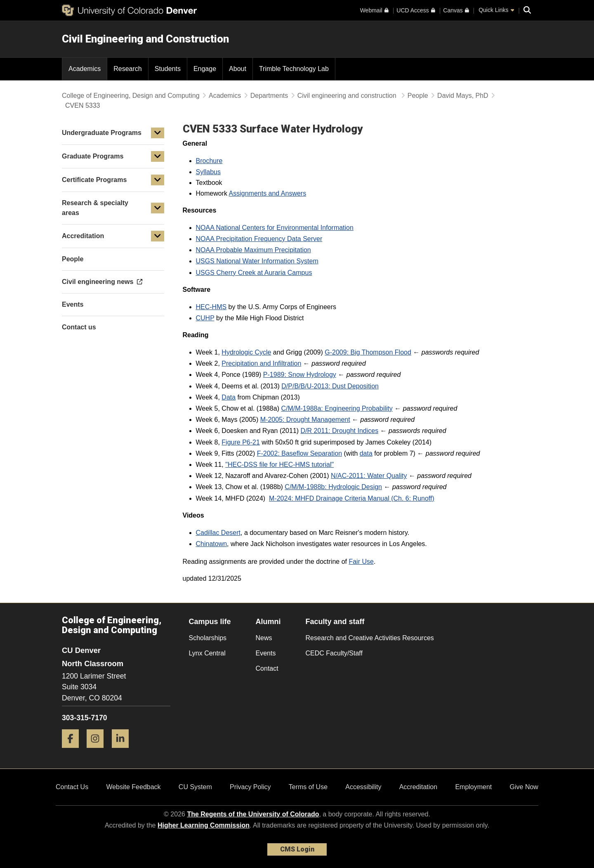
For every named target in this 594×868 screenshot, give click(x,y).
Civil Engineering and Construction (145, 39)
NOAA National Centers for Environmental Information (275, 228)
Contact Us (72, 787)
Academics (225, 96)
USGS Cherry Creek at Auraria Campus (254, 273)
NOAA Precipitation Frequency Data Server (259, 239)
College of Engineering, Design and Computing (131, 96)
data (366, 453)
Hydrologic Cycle (246, 352)
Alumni (268, 622)
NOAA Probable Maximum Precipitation (253, 250)
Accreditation (83, 236)
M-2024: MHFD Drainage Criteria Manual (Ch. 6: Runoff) (352, 498)
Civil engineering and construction (348, 96)
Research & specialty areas (95, 208)
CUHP (205, 318)
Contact (267, 668)
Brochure (209, 161)
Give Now (524, 787)
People (418, 96)
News (264, 638)
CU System (195, 787)
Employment (473, 787)
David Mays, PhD (463, 96)
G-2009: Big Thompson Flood (368, 352)
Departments (269, 96)
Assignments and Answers (268, 193)
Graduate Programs (93, 156)
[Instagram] (98, 751)
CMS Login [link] (297, 849)
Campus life (210, 622)
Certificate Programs (94, 180)
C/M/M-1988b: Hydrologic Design (333, 487)
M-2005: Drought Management (305, 420)
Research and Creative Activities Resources (370, 638)
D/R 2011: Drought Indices (340, 431)
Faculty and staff (335, 622)
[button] (158, 133)
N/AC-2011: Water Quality (369, 476)
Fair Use (361, 562)
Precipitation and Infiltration (261, 363)
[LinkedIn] (123, 751)
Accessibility (363, 787)
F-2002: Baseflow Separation (299, 453)
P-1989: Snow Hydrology (300, 375)
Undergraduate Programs (102, 133)
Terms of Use (308, 787)
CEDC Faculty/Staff (334, 653)
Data (229, 397)
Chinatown (212, 544)
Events (266, 653)
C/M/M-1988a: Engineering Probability (337, 408)
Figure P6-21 (241, 442)
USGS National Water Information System (257, 261)
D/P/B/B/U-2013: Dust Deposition (330, 386)
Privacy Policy (250, 787)
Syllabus (208, 172)
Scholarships (208, 638)
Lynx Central (207, 653)
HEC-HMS (211, 307)
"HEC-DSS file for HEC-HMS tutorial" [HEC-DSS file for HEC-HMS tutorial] (279, 465)
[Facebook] (73, 751)
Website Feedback (133, 787)
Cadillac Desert (218, 533)
